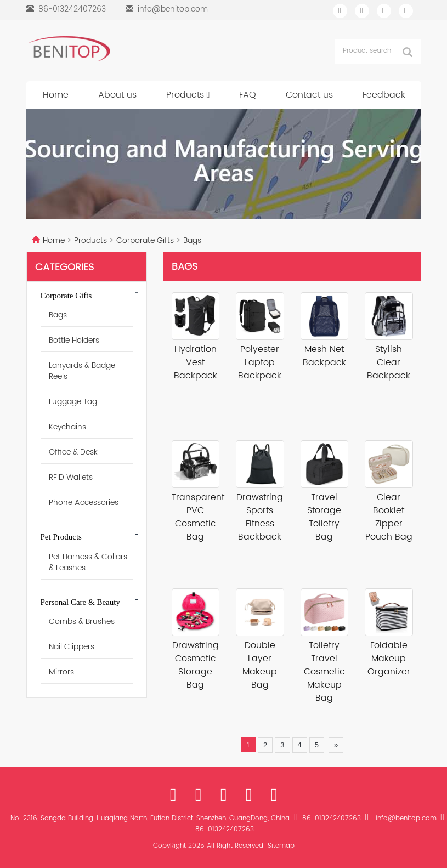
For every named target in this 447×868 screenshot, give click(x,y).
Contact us (309, 95)
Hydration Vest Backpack (196, 362)
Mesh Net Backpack (324, 356)
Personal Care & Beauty (80, 602)
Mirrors (61, 672)
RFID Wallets (71, 477)
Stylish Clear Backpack (389, 362)
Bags (191, 240)
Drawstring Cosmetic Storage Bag (196, 665)
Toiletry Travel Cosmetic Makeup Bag (324, 672)
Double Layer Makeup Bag (260, 665)
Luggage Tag (73, 402)
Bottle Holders (74, 340)
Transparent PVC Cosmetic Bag (196, 517)
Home (56, 95)
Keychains (67, 427)
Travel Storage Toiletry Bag (324, 517)
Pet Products (61, 537)
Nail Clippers (72, 647)
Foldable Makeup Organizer (389, 659)
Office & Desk (73, 452)
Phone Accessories (84, 503)
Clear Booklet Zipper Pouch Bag (389, 517)
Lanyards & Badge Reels (82, 371)
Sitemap (281, 846)
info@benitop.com (173, 9)
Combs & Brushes (82, 622)
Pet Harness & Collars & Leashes (88, 562)
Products (188, 95)
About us (117, 95)
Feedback (384, 95)
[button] (208, 95)
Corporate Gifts (145, 240)
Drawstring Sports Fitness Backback (260, 517)
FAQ (248, 95)
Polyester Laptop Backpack (260, 362)
